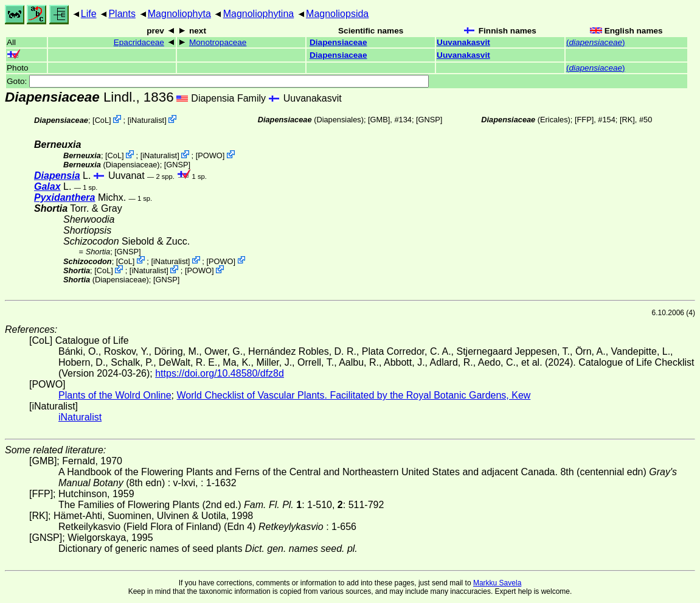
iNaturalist (147, 120)
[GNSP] (429, 120)
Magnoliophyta (179, 14)
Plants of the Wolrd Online (115, 395)
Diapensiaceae (338, 42)
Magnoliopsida (337, 14)
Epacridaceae (139, 42)
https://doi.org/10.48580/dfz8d (220, 373)
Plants (122, 14)
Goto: (218, 81)
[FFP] (584, 120)
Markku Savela (497, 583)
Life (89, 14)
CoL (102, 120)
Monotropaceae (218, 42)
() (596, 42)
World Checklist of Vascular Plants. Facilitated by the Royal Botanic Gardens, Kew (353, 395)
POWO (210, 155)
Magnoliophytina (259, 14)
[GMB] (379, 120)
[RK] (627, 120)
